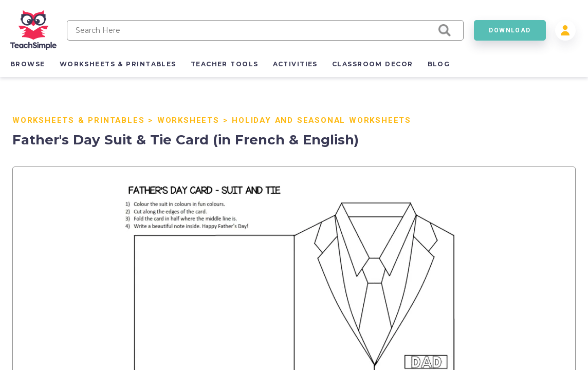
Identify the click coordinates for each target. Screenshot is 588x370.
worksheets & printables (118, 64)
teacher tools (225, 64)
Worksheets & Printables (78, 120)
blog (439, 64)
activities (295, 64)
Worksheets (188, 120)
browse (28, 64)
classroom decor (373, 64)
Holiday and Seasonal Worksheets (321, 120)
